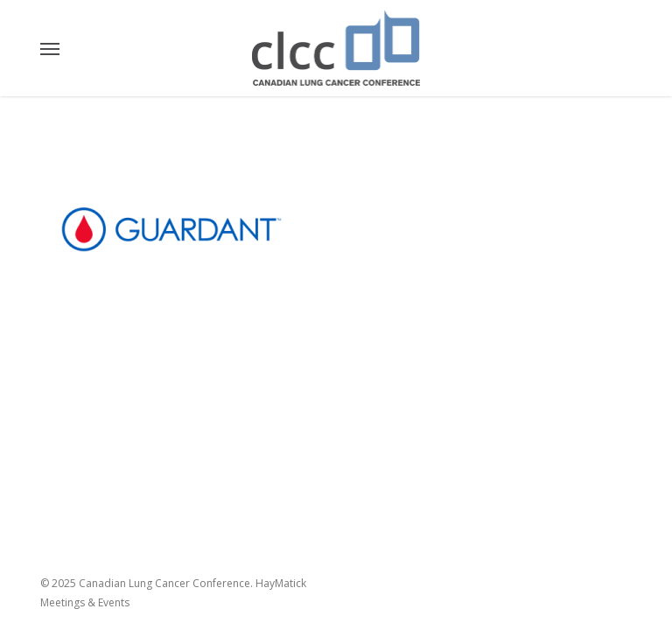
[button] (50, 48)
